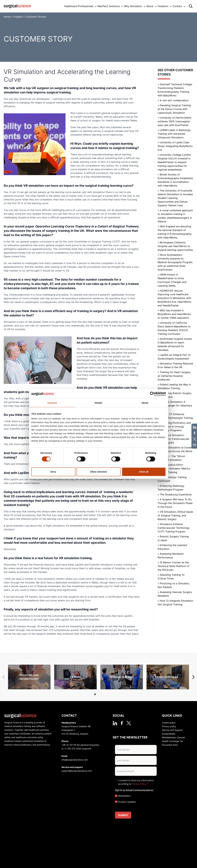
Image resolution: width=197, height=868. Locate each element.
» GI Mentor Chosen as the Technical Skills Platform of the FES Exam (174, 566)
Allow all (144, 472)
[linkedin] (115, 723)
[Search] (191, 6)
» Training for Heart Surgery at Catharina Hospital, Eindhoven (174, 376)
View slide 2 (99, 694)
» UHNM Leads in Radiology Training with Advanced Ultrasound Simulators (174, 134)
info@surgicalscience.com (75, 760)
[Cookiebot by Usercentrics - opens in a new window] (152, 394)
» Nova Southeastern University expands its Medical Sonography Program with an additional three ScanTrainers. (175, 262)
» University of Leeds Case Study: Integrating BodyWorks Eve (175, 146)
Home (7, 17)
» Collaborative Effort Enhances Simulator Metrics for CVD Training (174, 469)
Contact (177, 6)
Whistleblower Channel (173, 737)
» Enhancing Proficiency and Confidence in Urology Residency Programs (174, 427)
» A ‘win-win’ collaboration (173, 100)
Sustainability (169, 734)
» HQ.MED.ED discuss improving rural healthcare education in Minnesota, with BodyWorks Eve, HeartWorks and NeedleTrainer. (174, 298)
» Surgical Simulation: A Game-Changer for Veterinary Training (175, 406)
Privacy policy (169, 726)
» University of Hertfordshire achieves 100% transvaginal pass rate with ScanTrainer (174, 121)
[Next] (193, 677)
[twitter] (129, 723)
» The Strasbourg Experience (175, 494)
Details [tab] (99, 403)
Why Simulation (133, 6)
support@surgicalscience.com (77, 771)
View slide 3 (103, 694)
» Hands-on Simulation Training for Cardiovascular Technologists (174, 439)
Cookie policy (169, 723)
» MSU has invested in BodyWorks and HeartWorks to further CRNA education (174, 314)
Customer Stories (36, 17)
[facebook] (122, 723)
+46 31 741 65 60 (71, 745)
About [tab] (145, 403)
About (150, 6)
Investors (163, 6)
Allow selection (98, 472)
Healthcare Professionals (79, 6)
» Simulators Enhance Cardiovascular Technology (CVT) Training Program (174, 528)
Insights (18, 17)
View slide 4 (107, 694)
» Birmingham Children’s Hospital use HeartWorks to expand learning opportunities (175, 246)
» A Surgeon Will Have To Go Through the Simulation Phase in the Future (175, 503)
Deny (53, 472)
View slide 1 (95, 694)
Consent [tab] (52, 403)
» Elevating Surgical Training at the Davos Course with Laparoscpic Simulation (174, 109)
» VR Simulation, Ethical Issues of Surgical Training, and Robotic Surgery (175, 515)
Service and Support (172, 730)
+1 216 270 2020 (73, 749)
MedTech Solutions (109, 6)
